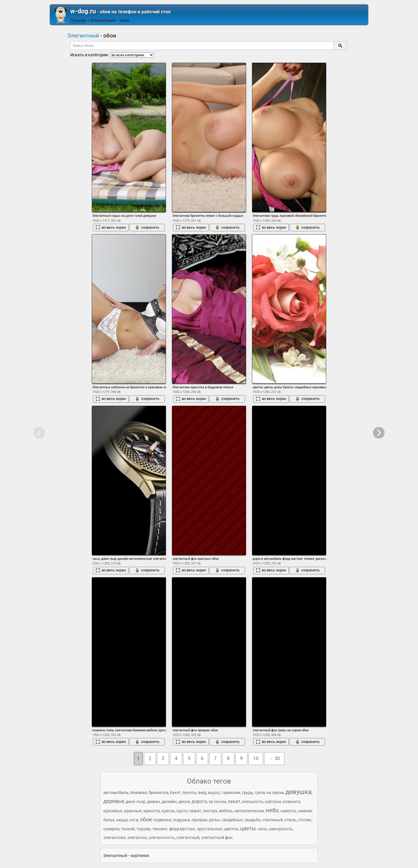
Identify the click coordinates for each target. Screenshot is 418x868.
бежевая (139, 793)
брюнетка (158, 793)
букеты (190, 793)
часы (262, 829)
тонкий (128, 829)
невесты (288, 811)
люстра (210, 811)
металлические (249, 811)
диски (184, 802)
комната (291, 802)
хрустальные (210, 829)
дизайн (169, 802)
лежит (195, 811)
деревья (114, 801)
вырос (214, 793)
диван (154, 802)
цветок (231, 829)
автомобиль (116, 793)
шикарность (281, 829)
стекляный (272, 820)
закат (234, 801)
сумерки (111, 829)
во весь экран (111, 228)
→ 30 (274, 758)
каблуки (273, 802)
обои (146, 819)
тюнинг (160, 829)
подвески (162, 820)
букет (175, 793)
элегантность (162, 838)
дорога (199, 801)
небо (272, 810)
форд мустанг (182, 829)
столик (305, 820)
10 (256, 758)
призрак (200, 820)
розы (215, 820)
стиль (290, 820)
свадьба (252, 820)
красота (152, 811)
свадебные (232, 820)
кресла (168, 811)
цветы (248, 828)
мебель (226, 811)
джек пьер (136, 802)
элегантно (137, 838)
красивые (113, 811)
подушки (181, 820)
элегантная (114, 838)
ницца (122, 820)
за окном (217, 802)
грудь (248, 793)
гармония (231, 793)
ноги (134, 820)
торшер (144, 829)
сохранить (147, 228)
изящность (253, 802)
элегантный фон (217, 838)
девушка (298, 792)
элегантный (188, 838)
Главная (78, 20)
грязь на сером (269, 793)
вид (202, 793)
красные (133, 811)
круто (182, 811)
